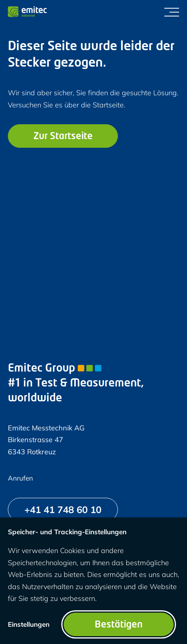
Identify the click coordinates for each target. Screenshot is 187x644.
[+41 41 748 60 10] (63, 510)
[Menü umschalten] (172, 12)
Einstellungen (29, 624)
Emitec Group (55, 369)
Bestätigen (119, 625)
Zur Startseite (63, 137)
